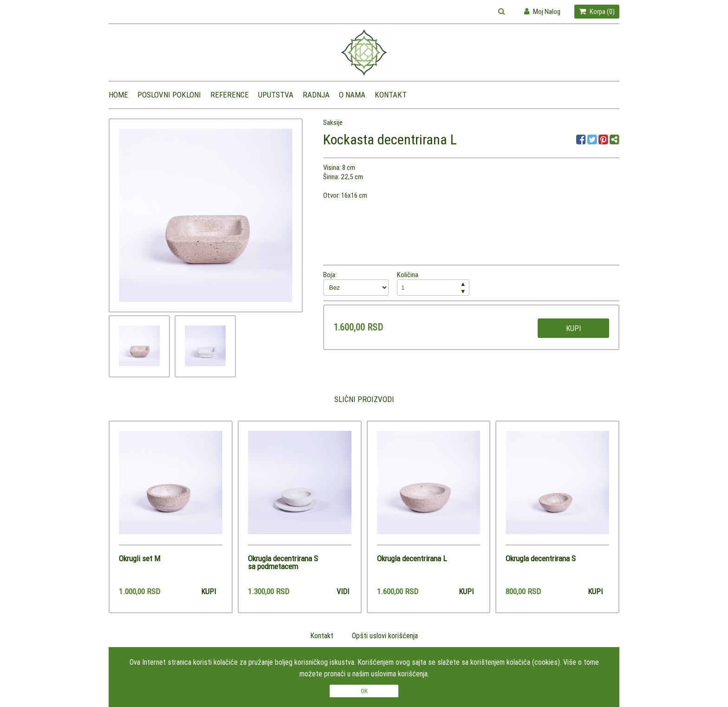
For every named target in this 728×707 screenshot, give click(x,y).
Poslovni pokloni (169, 95)
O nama (352, 95)
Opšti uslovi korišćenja (385, 636)
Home (118, 95)
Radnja (316, 95)
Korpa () (597, 11)
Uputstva (276, 95)
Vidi (343, 591)
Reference (230, 95)
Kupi (573, 328)
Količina (433, 283)
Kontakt (391, 95)
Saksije (333, 122)
